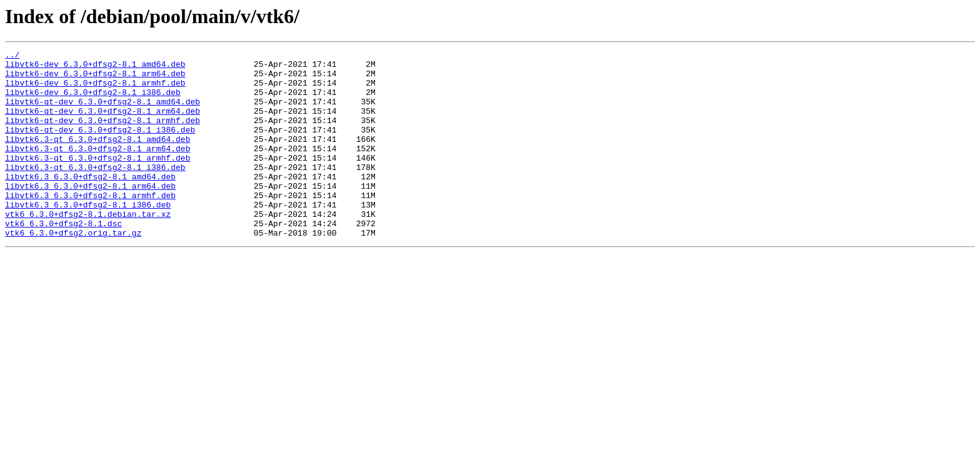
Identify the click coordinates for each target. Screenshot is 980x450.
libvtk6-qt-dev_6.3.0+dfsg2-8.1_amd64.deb (102, 112)
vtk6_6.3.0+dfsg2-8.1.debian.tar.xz (88, 247)
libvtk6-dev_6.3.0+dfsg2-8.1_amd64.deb (95, 67)
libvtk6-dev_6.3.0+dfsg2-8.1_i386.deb (93, 101)
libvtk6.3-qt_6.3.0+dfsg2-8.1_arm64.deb (97, 169)
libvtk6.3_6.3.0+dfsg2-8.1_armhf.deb (90, 225)
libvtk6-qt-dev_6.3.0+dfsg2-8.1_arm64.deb (102, 124)
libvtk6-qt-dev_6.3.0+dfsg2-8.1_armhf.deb (102, 135)
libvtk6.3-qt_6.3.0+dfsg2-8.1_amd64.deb (97, 157)
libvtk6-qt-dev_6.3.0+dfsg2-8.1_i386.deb (100, 146)
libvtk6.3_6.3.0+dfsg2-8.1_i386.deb (88, 236)
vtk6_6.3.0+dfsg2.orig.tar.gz (73, 270)
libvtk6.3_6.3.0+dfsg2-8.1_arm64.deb (90, 214)
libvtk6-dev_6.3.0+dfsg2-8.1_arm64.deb (95, 79)
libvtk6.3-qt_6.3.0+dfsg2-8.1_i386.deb (95, 191)
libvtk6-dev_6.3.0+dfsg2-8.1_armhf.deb (95, 90)
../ (12, 56)
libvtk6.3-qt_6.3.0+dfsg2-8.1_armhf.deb (97, 180)
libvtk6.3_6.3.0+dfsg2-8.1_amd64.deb (90, 202)
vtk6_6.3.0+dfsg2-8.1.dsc (63, 259)
